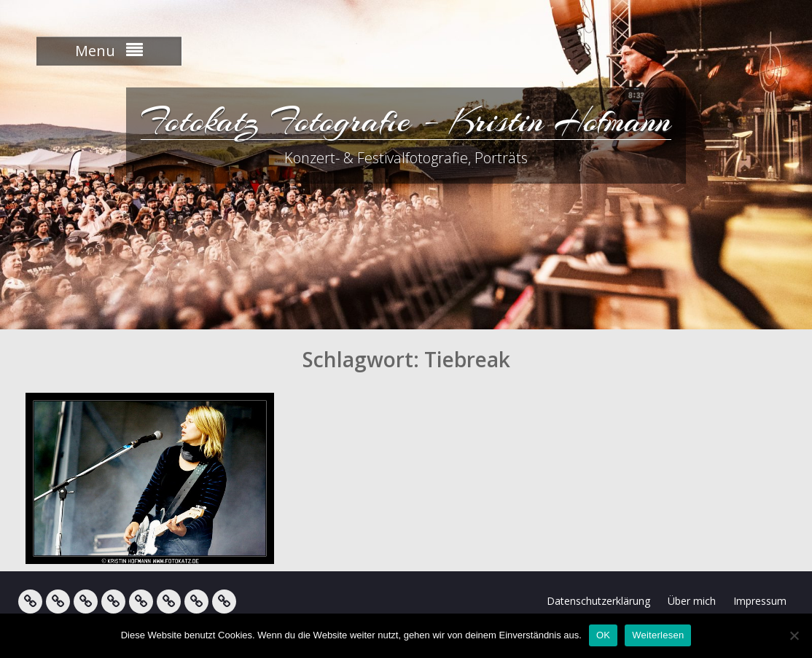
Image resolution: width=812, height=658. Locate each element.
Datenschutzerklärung (598, 601)
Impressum (760, 601)
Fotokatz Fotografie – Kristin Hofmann (406, 120)
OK (603, 635)
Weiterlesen (658, 635)
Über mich (692, 601)
